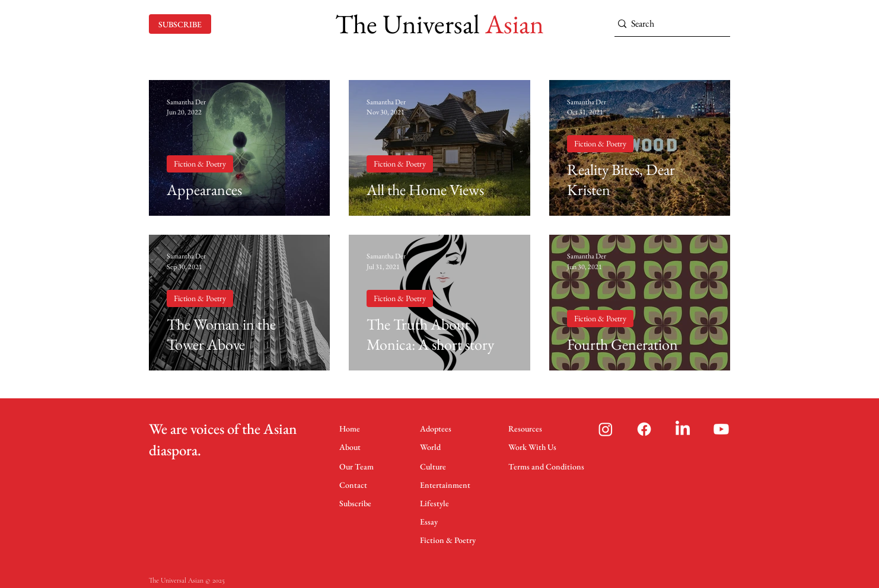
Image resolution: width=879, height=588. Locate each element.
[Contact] (355, 485)
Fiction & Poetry (200, 164)
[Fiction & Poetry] (449, 540)
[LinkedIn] (683, 429)
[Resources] (528, 429)
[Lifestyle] (437, 504)
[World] (436, 447)
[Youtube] (721, 429)
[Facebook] (644, 429)
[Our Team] (359, 467)
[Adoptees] (439, 429)
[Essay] (431, 522)
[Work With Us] (537, 447)
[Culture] (436, 467)
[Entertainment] (446, 485)
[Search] (668, 24)
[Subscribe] (359, 504)
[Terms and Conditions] (547, 467)
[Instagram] (606, 429)
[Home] (355, 429)
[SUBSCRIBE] (180, 24)
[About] (355, 447)
